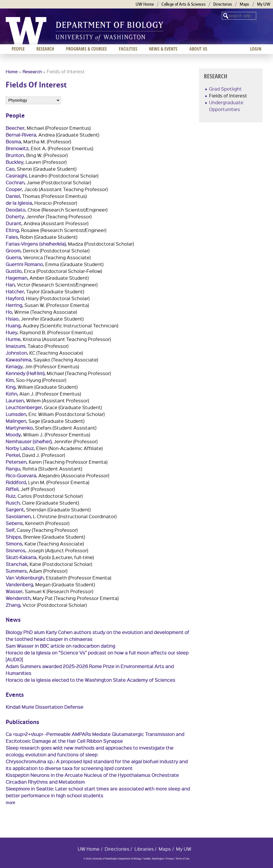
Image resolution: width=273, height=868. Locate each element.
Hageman (16, 278)
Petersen (16, 462)
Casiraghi (16, 176)
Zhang (13, 605)
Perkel (13, 455)
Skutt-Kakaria (21, 557)
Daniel (13, 196)
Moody (13, 435)
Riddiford (16, 482)
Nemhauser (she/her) (29, 441)
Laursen (15, 400)
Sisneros (15, 550)
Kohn (11, 394)
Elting (12, 230)
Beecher (15, 128)
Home (12, 72)
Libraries (144, 849)
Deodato (15, 210)
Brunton (15, 155)
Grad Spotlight (225, 89)
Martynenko (19, 428)
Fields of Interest (228, 96)
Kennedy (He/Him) (25, 373)
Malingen (16, 421)
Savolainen (18, 516)
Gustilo (14, 271)
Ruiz (11, 496)
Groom (13, 251)
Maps (244, 4)
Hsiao (12, 319)
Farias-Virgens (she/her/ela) (36, 244)
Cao (10, 169)
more (10, 802)
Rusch (13, 503)
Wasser (14, 591)
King (11, 387)
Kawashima (18, 360)
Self (10, 530)
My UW (264, 4)
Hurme (13, 339)
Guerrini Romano (24, 264)
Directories (223, 4)
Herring (14, 305)
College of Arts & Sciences (184, 4)
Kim (10, 380)
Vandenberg (19, 584)
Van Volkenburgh (25, 578)
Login (256, 49)
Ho (9, 312)
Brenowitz (17, 148)
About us (198, 49)
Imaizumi (15, 346)
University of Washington (26, 31)
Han (10, 285)
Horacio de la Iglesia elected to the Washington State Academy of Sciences (90, 680)
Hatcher (15, 291)
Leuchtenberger (24, 407)
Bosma (13, 142)
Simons (14, 544)
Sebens (14, 523)
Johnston (16, 353)
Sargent (15, 510)
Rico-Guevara (21, 475)
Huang (13, 326)
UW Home (145, 4)
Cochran (15, 182)
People (18, 49)
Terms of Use (183, 859)
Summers (16, 571)
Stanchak (16, 564)
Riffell (12, 489)
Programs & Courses (86, 49)
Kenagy (14, 366)
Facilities (128, 49)
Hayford (15, 298)
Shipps (13, 537)
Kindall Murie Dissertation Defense (45, 707)
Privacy (170, 859)
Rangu (13, 469)
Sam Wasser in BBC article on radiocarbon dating (60, 646)
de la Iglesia (19, 203)
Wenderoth (18, 598)
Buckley (15, 162)
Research (32, 72)
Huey (12, 332)
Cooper (14, 189)
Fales (12, 237)
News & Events (163, 49)
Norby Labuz (20, 448)
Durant (14, 223)
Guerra (13, 257)
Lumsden (16, 414)
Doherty (15, 217)
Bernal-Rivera (21, 135)
